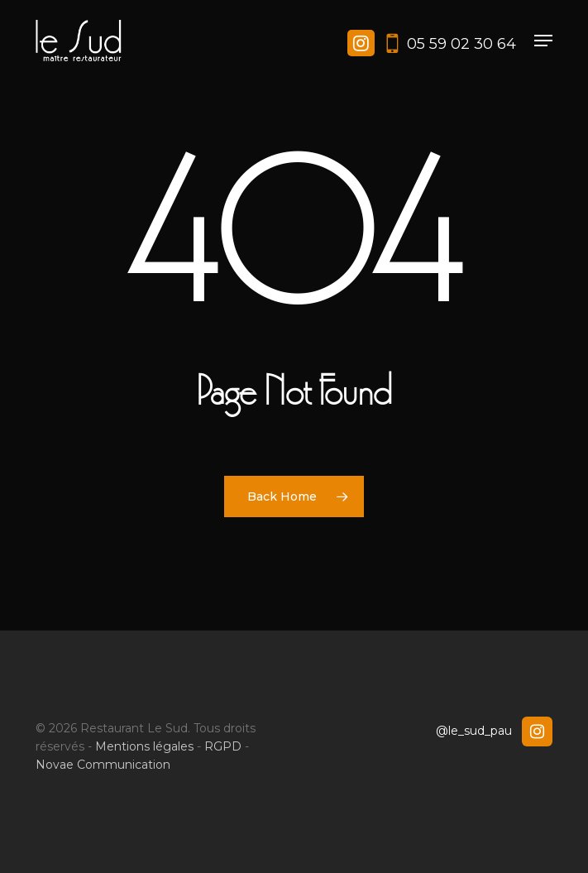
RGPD (223, 746)
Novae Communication (103, 765)
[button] (543, 41)
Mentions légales (144, 746)
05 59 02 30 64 (461, 44)
